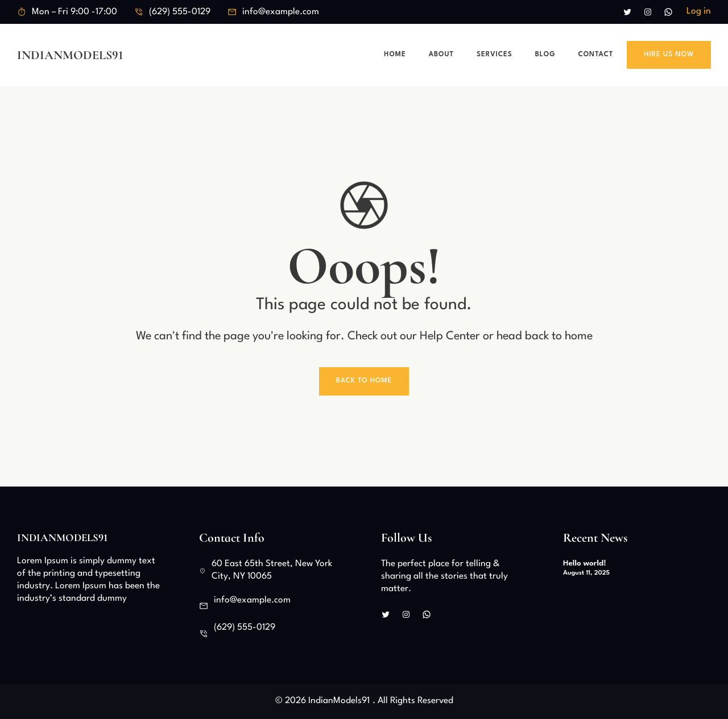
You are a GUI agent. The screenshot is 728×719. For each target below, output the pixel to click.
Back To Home (364, 381)
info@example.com (281, 12)
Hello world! (585, 563)
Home (395, 55)
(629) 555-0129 (180, 12)
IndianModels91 (70, 55)
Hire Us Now (669, 55)
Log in (699, 11)
